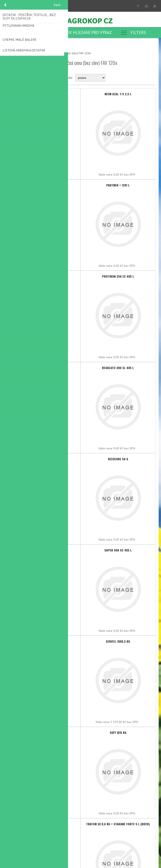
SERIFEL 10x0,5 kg (118, 641)
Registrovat (138, 6)
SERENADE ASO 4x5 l (43, 641)
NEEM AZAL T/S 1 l (43, 94)
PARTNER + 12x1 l (118, 185)
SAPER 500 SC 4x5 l (118, 550)
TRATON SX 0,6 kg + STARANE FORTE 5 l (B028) (118, 824)
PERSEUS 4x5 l (43, 276)
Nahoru (12, 53)
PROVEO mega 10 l (43, 368)
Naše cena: (31, 174)
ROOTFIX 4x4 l (43, 550)
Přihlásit (146, 6)
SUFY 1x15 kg (118, 732)
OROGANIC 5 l (43, 185)
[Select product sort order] (90, 78)
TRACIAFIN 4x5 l (43, 824)
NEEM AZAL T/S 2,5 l (118, 94)
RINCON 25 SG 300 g (43, 459)
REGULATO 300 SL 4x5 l (118, 368)
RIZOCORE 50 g (118, 459)
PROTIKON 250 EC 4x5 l (118, 276)
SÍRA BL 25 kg (43, 732)
